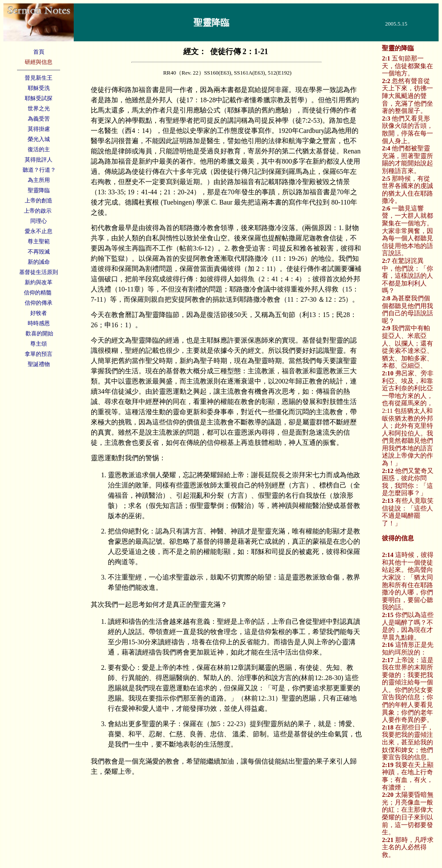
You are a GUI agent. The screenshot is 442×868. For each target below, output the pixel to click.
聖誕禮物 (39, 364)
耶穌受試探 (39, 98)
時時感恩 (39, 323)
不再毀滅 (39, 252)
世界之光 (39, 108)
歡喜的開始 (38, 333)
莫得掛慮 (39, 129)
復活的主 (39, 149)
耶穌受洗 (39, 88)
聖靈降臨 (39, 190)
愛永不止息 (39, 231)
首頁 (39, 52)
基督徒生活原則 (39, 272)
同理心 (39, 221)
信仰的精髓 (38, 293)
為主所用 (39, 180)
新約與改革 (39, 282)
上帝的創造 (39, 200)
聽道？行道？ (39, 170)
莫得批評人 (39, 160)
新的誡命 (39, 262)
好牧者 (39, 313)
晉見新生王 (39, 78)
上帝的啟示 (38, 211)
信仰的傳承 (39, 303)
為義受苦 (39, 119)
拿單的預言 (39, 354)
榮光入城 (39, 139)
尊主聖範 (39, 241)
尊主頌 (39, 344)
